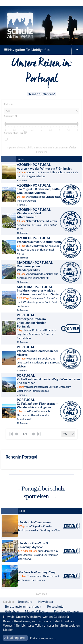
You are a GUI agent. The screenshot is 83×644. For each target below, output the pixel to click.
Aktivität (9, 104)
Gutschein (12, 611)
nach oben (41, 594)
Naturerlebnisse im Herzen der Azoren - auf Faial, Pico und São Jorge (39, 219)
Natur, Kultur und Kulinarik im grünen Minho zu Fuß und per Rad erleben (38, 326)
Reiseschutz (55, 606)
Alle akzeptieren (15, 638)
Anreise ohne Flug (15, 133)
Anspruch (10, 116)
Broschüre (25, 602)
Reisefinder (70, 147)
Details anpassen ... (43, 638)
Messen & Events (37, 611)
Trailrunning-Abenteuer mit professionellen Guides (40, 576)
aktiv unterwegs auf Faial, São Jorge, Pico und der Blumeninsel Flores (39, 245)
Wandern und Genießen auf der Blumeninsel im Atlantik (39, 270)
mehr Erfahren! (41, 94)
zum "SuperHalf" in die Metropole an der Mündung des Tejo (40, 526)
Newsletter (46, 602)
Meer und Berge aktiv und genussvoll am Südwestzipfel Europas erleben (39, 356)
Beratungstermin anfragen (23, 606)
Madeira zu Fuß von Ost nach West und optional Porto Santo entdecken (39, 296)
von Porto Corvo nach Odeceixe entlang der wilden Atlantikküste (39, 409)
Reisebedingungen (67, 611)
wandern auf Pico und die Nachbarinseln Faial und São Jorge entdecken (49, 170)
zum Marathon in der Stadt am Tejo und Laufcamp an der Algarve (40, 551)
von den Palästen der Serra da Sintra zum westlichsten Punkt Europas (49, 383)
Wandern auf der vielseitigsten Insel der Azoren (39, 193)
